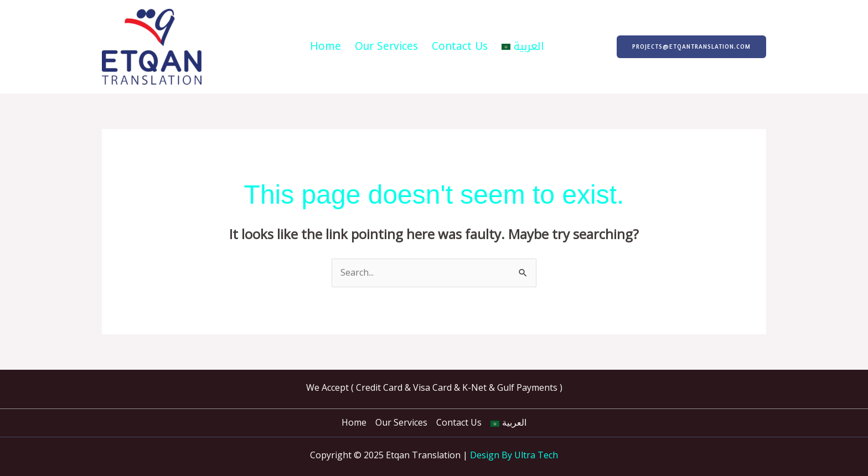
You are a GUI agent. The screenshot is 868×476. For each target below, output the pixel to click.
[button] (691, 47)
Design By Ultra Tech (514, 455)
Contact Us (460, 46)
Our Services (386, 46)
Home (325, 46)
